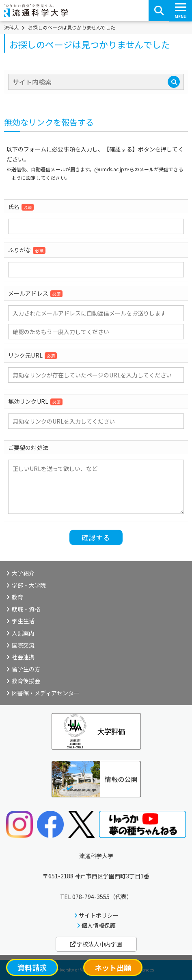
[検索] (174, 82)
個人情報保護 (99, 925)
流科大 (11, 28)
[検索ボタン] (159, 11)
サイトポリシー (99, 915)
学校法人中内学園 (96, 944)
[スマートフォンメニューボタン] (181, 11)
